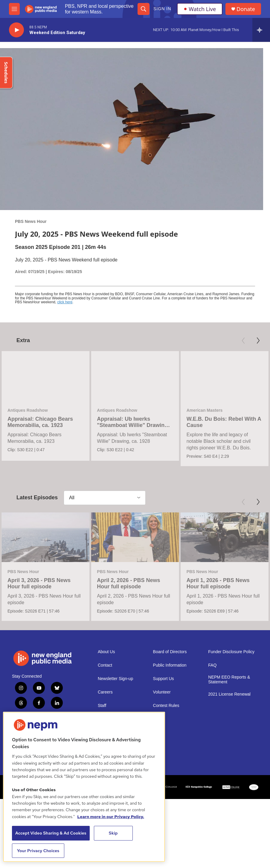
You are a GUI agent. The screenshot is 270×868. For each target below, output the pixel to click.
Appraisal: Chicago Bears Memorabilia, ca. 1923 (40, 422)
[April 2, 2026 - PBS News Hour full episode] (135, 581)
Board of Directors (170, 740)
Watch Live (200, 9)
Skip (113, 833)
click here (65, 302)
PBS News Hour (31, 221)
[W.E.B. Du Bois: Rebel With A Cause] (225, 376)
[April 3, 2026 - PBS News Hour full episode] (45, 581)
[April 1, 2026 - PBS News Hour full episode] (225, 581)
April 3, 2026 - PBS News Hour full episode (39, 627)
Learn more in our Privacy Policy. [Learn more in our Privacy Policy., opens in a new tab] (111, 817)
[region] (84, 787)
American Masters (205, 410)
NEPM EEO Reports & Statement (229, 768)
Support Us (164, 767)
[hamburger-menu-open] (14, 9)
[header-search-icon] (144, 9)
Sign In (162, 9)
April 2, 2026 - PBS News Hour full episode (128, 627)
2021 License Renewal (229, 782)
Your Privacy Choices (38, 851)
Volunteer (162, 780)
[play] (16, 30)
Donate (246, 9)
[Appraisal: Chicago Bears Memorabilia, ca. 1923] (45, 376)
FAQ (212, 753)
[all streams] (261, 30)
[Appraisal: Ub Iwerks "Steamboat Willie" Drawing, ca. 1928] (135, 376)
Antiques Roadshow (28, 410)
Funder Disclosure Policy (231, 740)
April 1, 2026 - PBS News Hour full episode (218, 627)
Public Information (170, 753)
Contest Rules (166, 794)
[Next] (258, 341)
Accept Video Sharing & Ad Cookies (51, 833)
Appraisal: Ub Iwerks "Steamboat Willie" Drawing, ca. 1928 (133, 425)
